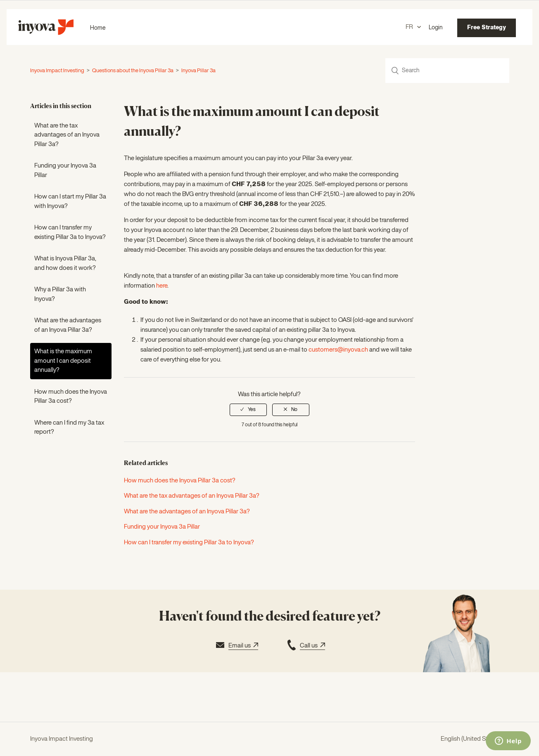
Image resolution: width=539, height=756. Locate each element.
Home (98, 28)
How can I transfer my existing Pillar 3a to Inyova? (70, 232)
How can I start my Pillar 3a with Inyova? (70, 201)
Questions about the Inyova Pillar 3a (133, 71)
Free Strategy (487, 28)
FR (410, 27)
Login (436, 28)
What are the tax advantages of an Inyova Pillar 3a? (67, 135)
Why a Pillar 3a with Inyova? (60, 294)
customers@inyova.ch (338, 350)
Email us (236, 646)
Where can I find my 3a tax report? (69, 428)
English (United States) (471, 739)
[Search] (447, 71)
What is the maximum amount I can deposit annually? (63, 361)
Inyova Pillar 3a (198, 71)
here (162, 286)
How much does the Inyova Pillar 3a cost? (71, 397)
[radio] (248, 410)
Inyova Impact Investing (57, 71)
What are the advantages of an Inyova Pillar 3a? (68, 325)
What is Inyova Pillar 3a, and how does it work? (65, 263)
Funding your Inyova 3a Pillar (65, 170)
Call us (305, 646)
